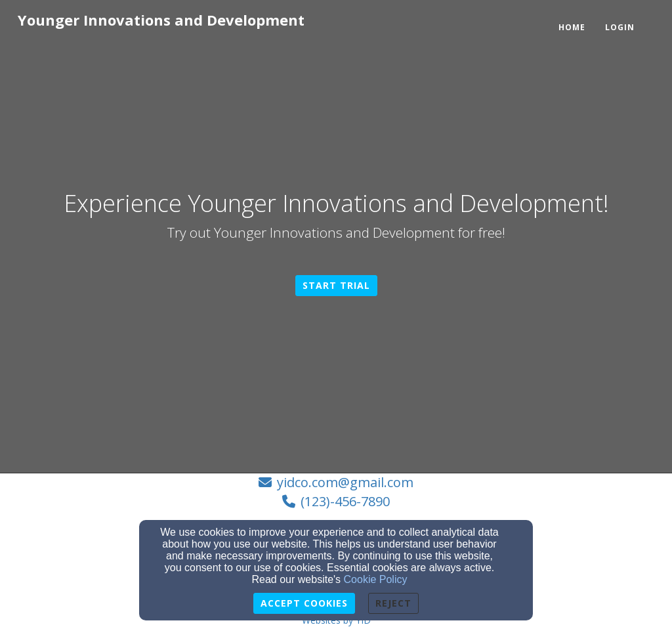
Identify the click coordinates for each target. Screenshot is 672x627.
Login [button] (620, 27)
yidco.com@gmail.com (345, 482)
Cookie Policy (376, 579)
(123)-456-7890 (345, 501)
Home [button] (572, 27)
